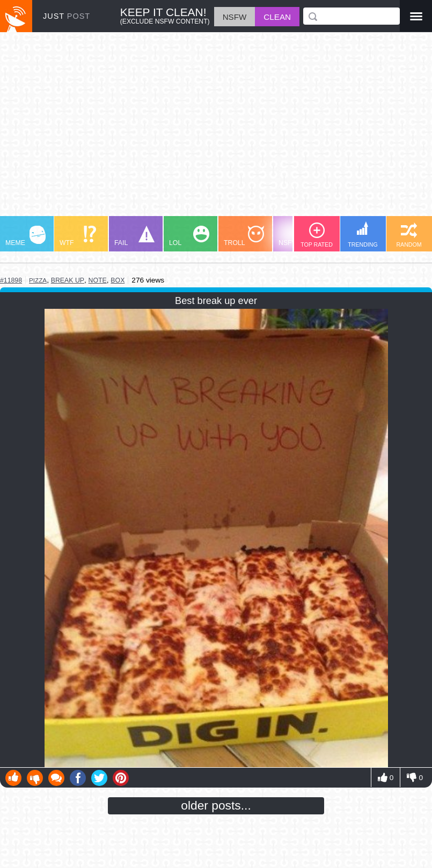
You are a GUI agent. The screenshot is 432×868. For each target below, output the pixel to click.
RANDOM (409, 235)
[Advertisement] (216, 129)
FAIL (134, 236)
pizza (38, 280)
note (98, 280)
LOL (189, 236)
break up (68, 280)
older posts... (216, 805)
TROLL (244, 236)
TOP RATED (317, 235)
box (118, 280)
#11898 (11, 280)
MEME (25, 236)
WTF (78, 236)
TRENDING (363, 235)
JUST (67, 16)
